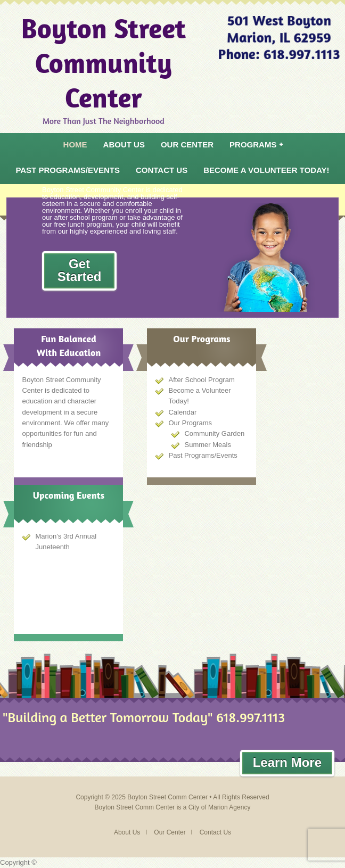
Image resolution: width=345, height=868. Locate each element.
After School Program (201, 380)
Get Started (80, 270)
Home (75, 144)
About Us (124, 144)
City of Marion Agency (220, 807)
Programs (253, 147)
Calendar (182, 412)
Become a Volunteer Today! (266, 170)
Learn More (287, 762)
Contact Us (162, 170)
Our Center (187, 144)
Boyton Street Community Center (104, 63)
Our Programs (190, 423)
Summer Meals (207, 445)
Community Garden (214, 433)
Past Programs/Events (68, 170)
